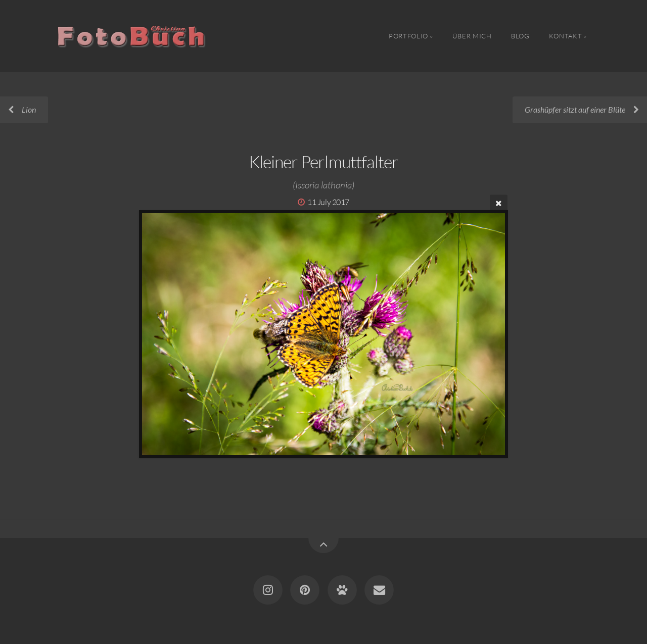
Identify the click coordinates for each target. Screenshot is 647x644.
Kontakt (565, 36)
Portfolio (408, 36)
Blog (520, 36)
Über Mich (472, 36)
